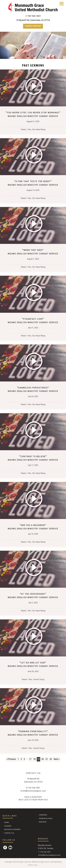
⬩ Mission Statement (12, 830)
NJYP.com (33, 865)
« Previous (11, 759)
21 (47, 759)
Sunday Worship (33, 26)
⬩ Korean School (45, 819)
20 (43, 759)
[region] (33, 45)
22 (51, 759)
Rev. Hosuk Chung (37, 679)
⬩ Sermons (42, 815)
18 (34, 759)
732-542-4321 (33, 16)
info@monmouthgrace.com (34, 791)
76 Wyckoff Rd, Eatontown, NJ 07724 (33, 20)
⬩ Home (6, 823)
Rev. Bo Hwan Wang (37, 130)
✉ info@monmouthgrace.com (49, 855)
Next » (57, 759)
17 (30, 759)
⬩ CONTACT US (8, 833)
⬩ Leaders (7, 826)
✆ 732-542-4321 (33, 788)
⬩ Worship (42, 822)
